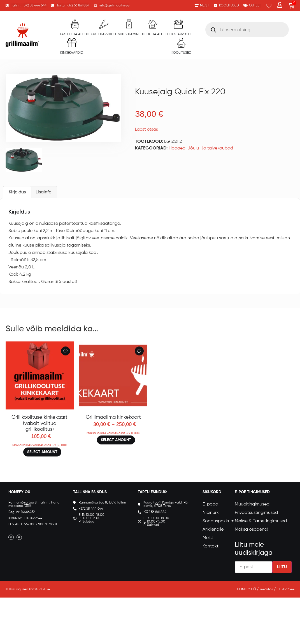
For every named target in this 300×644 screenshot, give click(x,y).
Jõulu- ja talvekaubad (210, 148)
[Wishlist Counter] (269, 6)
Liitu (282, 580)
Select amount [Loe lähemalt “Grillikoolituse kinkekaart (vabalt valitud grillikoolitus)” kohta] (42, 465)
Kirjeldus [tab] (17, 205)
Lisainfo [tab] (44, 205)
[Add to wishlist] (66, 364)
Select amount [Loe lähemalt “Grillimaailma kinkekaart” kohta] (116, 453)
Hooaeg (177, 148)
